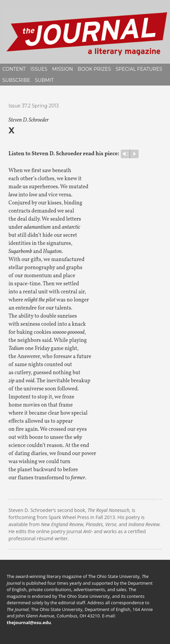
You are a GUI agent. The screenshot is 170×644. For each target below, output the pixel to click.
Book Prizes (94, 69)
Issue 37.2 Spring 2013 (34, 106)
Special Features (139, 69)
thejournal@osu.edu (29, 622)
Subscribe (16, 80)
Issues (39, 69)
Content (14, 69)
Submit (44, 80)
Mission (62, 69)
